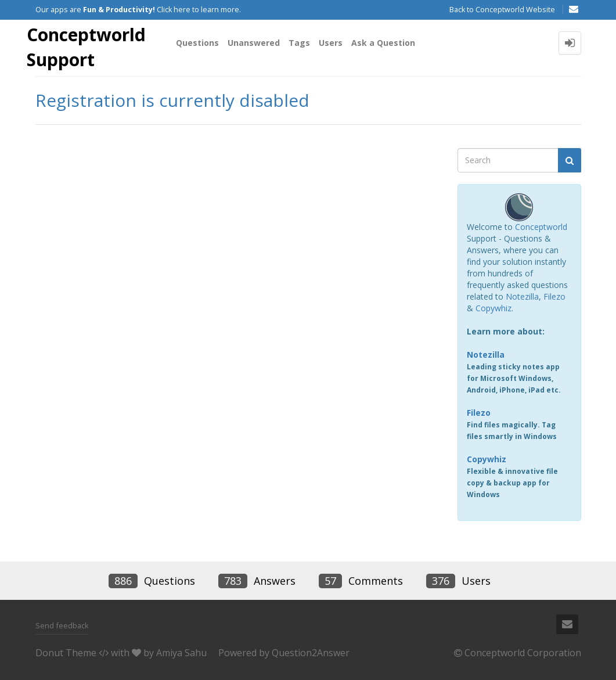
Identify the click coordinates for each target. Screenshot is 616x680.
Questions (197, 43)
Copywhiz (493, 308)
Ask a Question (383, 43)
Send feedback (62, 625)
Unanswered (254, 43)
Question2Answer (311, 653)
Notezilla (522, 296)
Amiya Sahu (181, 653)
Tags (299, 43)
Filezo (554, 296)
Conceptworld (541, 227)
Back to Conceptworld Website (502, 10)
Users (331, 43)
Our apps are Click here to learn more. (138, 10)
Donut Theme (66, 653)
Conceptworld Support (86, 47)
